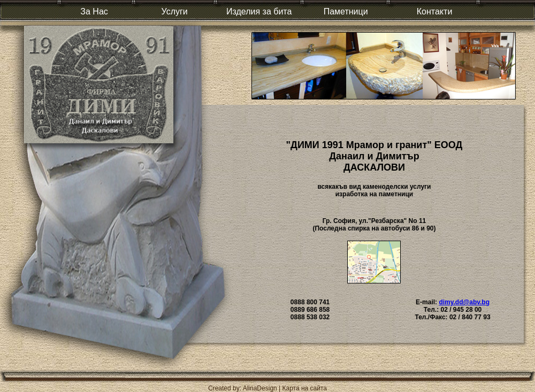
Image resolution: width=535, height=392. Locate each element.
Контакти (435, 11)
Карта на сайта (305, 388)
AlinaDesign (260, 388)
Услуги (175, 11)
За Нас (94, 11)
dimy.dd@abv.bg (464, 302)
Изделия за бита (259, 11)
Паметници (346, 11)
